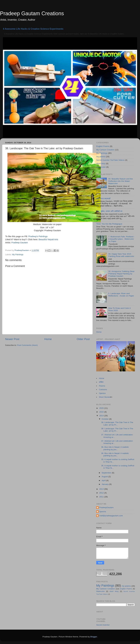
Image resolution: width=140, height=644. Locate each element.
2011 (102, 497)
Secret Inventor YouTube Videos (110, 160)
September (107, 473)
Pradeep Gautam (20, 243)
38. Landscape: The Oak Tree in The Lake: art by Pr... (117, 423)
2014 (102, 416)
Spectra (103, 512)
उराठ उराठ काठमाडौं (103, 199)
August (105, 477)
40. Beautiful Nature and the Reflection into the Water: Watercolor (120, 181)
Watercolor (101, 167)
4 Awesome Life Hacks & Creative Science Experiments (33, 29)
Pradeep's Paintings (38, 236)
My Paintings (18, 255)
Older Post (83, 339)
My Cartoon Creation (105, 150)
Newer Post (12, 339)
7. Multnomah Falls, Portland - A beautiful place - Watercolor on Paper (121, 239)
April (104, 480)
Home (48, 339)
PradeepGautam (106, 507)
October (105, 419)
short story (101, 164)
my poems (101, 157)
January (105, 484)
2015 (102, 412)
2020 (102, 408)
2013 (102, 489)
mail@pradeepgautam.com (111, 516)
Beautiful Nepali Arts (48, 239)
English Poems (103, 146)
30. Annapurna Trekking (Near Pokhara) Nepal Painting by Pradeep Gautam (121, 274)
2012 (102, 493)
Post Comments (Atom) (27, 345)
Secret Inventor (103, 625)
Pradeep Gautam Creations (32, 13)
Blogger (94, 637)
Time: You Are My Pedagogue (109, 224)
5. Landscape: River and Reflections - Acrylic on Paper (121, 295)
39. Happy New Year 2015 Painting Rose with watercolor (121, 255)
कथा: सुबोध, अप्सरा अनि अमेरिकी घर (109, 211)
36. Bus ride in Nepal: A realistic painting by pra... (115, 448)
